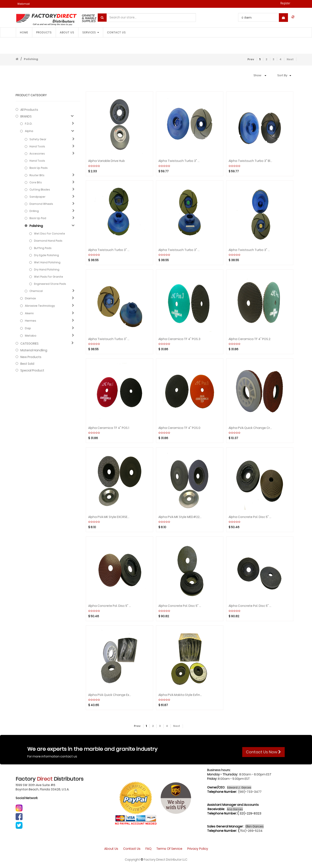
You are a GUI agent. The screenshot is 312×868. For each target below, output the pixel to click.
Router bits (37, 175)
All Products (29, 110)
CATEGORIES (29, 344)
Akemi (29, 313)
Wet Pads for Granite (49, 277)
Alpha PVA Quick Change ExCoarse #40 (110, 695)
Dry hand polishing (47, 270)
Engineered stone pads (50, 284)
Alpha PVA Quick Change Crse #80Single (250, 428)
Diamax (30, 298)
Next (290, 59)
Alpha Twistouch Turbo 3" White (180, 161)
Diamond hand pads (48, 241)
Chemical (36, 291)
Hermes (31, 321)
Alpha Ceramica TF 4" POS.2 (249, 339)
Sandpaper (37, 197)
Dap (28, 328)
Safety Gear (38, 139)
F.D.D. (29, 124)
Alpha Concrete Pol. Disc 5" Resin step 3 (110, 606)
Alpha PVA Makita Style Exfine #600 (180, 695)
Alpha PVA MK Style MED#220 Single (180, 517)
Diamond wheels (41, 204)
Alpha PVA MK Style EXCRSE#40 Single (110, 517)
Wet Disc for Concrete (50, 234)
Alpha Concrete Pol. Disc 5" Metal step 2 (180, 606)
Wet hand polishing (47, 262)
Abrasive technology (40, 306)
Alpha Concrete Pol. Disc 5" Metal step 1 (250, 606)
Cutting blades (40, 190)
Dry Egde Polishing (46, 255)
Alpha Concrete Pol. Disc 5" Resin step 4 (250, 517)
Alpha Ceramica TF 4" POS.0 (179, 428)
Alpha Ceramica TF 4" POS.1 (109, 428)
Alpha (29, 131)
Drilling (34, 211)
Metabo (31, 336)
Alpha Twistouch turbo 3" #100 (110, 339)
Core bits (36, 182)
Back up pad (38, 218)
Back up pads (39, 168)
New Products (31, 357)
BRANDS (26, 116)
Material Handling (34, 350)
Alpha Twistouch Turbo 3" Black (250, 161)
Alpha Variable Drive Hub (106, 161)
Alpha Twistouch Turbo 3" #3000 (110, 250)
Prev (251, 59)
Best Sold (27, 364)
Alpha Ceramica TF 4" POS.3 (179, 339)
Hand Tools (37, 146)
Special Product (32, 370)
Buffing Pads (43, 248)
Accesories (37, 154)
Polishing (31, 59)
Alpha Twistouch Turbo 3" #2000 (180, 250)
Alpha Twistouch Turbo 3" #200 (250, 250)
